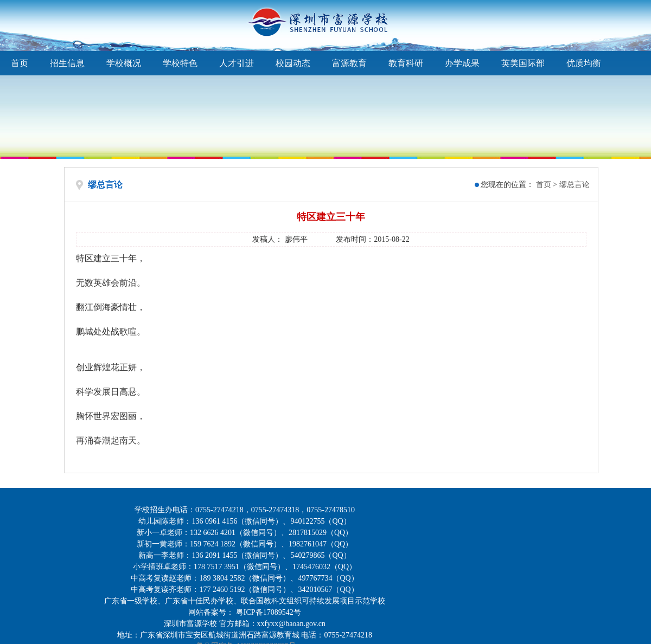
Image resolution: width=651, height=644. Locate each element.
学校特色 (180, 63)
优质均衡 (584, 63)
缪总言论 (575, 185)
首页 (20, 63)
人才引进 (237, 63)
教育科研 (406, 63)
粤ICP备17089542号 (269, 612)
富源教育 (349, 63)
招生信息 (67, 63)
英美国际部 (523, 63)
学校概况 (124, 63)
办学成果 (462, 63)
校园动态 (293, 63)
